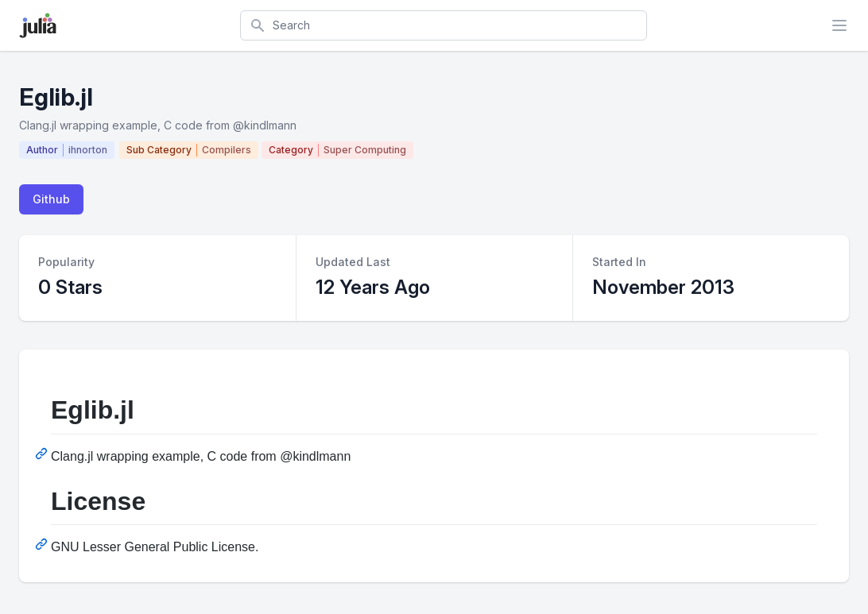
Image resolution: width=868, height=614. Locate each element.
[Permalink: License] (43, 544)
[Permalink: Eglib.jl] (43, 454)
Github (51, 199)
